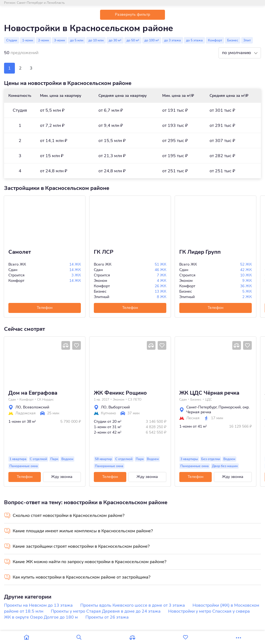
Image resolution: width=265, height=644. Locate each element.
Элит (247, 40)
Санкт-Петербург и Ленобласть (41, 3)
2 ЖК (247, 297)
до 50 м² (133, 40)
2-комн (44, 40)
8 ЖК (162, 297)
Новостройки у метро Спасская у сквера (209, 611)
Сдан (12, 399)
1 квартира (18, 459)
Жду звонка (62, 477)
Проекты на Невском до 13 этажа (38, 605)
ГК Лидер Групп (200, 252)
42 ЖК (246, 270)
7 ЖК (162, 275)
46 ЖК (160, 270)
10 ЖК (246, 275)
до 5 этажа (194, 40)
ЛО (18, 407)
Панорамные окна (24, 466)
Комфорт (215, 40)
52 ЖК (246, 264)
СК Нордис (45, 399)
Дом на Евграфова (33, 393)
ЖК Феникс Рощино (120, 393)
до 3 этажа (173, 40)
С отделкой (38, 459)
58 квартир (103, 459)
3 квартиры (189, 459)
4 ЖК (162, 281)
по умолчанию (237, 53)
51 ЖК (160, 264)
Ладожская (26, 413)
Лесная (193, 418)
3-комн (59, 40)
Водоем (67, 459)
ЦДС (208, 399)
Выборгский (119, 407)
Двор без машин (225, 466)
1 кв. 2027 (102, 399)
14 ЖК (75, 264)
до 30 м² (115, 40)
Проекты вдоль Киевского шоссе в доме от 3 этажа (133, 605)
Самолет (20, 252)
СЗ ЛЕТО (135, 399)
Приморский (230, 407)
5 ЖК (247, 291)
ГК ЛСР (104, 252)
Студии (12, 40)
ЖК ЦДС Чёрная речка (209, 393)
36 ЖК (246, 286)
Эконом (119, 399)
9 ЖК (247, 281)
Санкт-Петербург (201, 407)
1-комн (28, 40)
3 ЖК (76, 275)
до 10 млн (96, 40)
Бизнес (233, 40)
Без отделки (211, 459)
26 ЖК (160, 286)
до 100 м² (152, 40)
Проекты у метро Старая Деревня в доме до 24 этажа (106, 611)
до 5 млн (77, 40)
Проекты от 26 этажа (107, 617)
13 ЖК (160, 291)
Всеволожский (36, 407)
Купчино (108, 413)
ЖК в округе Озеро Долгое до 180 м (41, 617)
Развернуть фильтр (132, 14)
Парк (54, 459)
